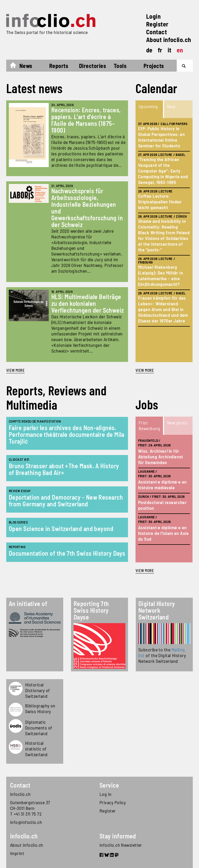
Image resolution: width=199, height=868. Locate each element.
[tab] (150, 109)
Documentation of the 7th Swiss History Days (67, 553)
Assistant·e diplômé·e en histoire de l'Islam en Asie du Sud (163, 533)
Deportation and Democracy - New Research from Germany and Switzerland (66, 501)
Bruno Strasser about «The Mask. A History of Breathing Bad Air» (64, 469)
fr (160, 50)
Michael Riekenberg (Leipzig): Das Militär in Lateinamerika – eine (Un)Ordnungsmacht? (161, 275)
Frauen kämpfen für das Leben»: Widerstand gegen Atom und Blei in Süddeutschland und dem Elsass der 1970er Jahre (163, 309)
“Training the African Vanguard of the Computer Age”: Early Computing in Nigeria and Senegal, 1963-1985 (163, 171)
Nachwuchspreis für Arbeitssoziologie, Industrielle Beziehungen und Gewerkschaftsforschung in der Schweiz (87, 208)
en (180, 50)
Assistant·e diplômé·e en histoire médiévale (162, 485)
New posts (177, 423)
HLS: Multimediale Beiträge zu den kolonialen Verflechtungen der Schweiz (88, 303)
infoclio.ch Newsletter (121, 845)
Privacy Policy (113, 802)
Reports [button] (59, 66)
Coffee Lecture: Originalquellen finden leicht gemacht (160, 202)
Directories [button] (93, 66)
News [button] (26, 66)
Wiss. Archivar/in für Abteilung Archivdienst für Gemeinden (161, 457)
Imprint (17, 853)
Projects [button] (154, 66)
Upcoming (148, 106)
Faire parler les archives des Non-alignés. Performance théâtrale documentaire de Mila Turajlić (67, 434)
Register (157, 24)
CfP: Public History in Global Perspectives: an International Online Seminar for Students (161, 137)
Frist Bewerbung (149, 425)
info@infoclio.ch (26, 822)
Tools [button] (120, 66)
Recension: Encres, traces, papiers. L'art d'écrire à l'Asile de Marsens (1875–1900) (86, 120)
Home (16, 66)
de (149, 50)
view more (145, 370)
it (170, 50)
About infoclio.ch (169, 40)
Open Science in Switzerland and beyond (61, 529)
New (171, 106)
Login (153, 16)
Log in (106, 794)
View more (15, 370)
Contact (157, 32)
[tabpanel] (164, 240)
